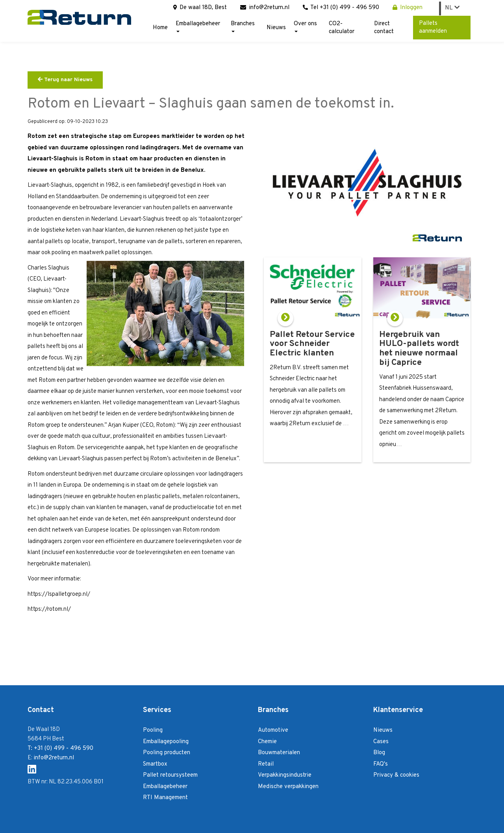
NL (452, 8)
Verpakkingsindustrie (285, 775)
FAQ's (381, 764)
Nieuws (276, 28)
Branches (243, 26)
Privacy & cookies (396, 775)
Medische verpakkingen (288, 787)
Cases (381, 742)
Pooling (153, 730)
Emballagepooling (166, 742)
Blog (379, 753)
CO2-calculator (342, 28)
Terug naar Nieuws (65, 80)
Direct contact (384, 28)
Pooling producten (167, 753)
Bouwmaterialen (279, 753)
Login (465, 825)
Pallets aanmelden (433, 27)
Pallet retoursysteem (170, 775)
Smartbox (155, 764)
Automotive (273, 730)
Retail (266, 764)
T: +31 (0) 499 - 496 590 (60, 748)
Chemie (267, 742)
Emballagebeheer (198, 26)
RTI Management (165, 798)
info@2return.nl (265, 8)
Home (160, 28)
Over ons (305, 26)
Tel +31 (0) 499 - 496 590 (341, 8)
